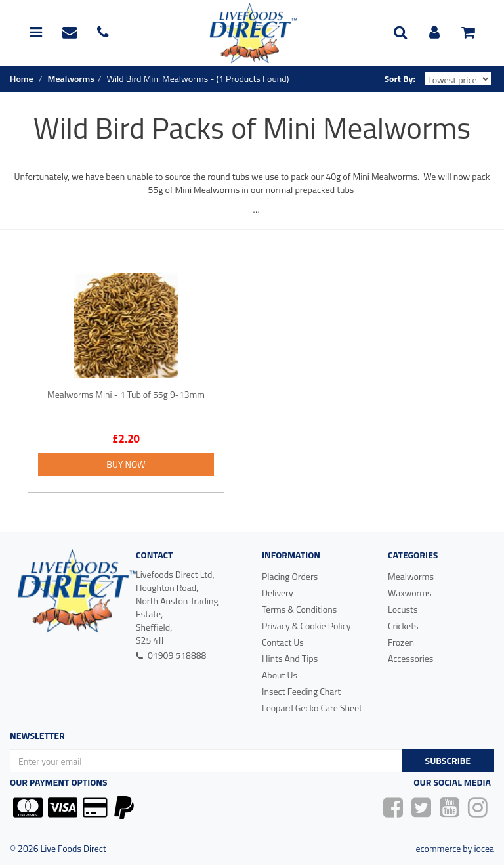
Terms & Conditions (299, 609)
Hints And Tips (290, 658)
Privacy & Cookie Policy (306, 626)
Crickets (403, 626)
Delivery (278, 593)
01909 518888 (171, 655)
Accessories (410, 658)
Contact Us (283, 642)
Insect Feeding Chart (301, 691)
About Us (280, 675)
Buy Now (126, 464)
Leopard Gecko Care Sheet (312, 708)
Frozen (401, 642)
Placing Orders (290, 576)
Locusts (403, 609)
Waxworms (410, 593)
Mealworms (411, 576)
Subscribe (448, 760)
